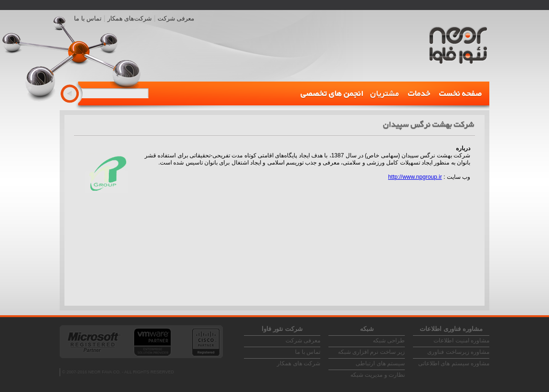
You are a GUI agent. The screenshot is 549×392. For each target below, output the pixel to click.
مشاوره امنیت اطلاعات (461, 340)
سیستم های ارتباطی (380, 363)
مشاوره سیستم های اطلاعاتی (454, 363)
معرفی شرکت (176, 18)
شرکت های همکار (299, 363)
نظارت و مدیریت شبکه (378, 375)
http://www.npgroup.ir (415, 177)
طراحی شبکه (389, 340)
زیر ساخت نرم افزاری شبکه (371, 352)
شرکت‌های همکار (130, 18)
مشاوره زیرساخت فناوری (458, 352)
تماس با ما (88, 18)
